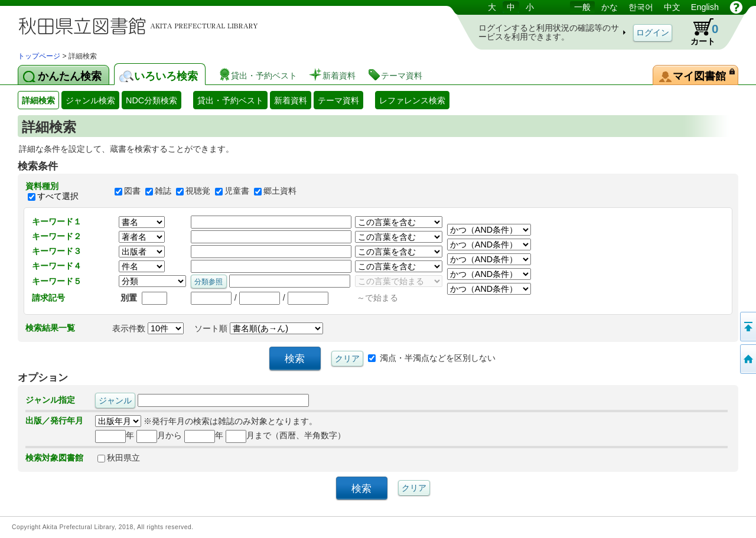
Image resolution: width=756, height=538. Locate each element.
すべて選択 (58, 196)
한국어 (641, 7)
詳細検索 (38, 100)
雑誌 (163, 191)
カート (699, 32)
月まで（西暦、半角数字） (286, 435)
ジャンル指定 (50, 400)
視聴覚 (198, 191)
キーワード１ (57, 221)
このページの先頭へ (747, 327)
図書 (132, 191)
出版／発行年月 (54, 420)
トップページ (39, 56)
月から (159, 435)
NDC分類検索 (151, 100)
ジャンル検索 (90, 100)
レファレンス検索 (412, 100)
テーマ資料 (338, 100)
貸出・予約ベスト (230, 100)
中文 (672, 7)
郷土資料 (280, 191)
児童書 (237, 191)
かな (610, 7)
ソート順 (259, 328)
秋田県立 (119, 458)
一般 (582, 7)
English (705, 7)
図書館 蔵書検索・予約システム (142, 25)
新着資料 (291, 100)
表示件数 (148, 328)
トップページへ (747, 359)
